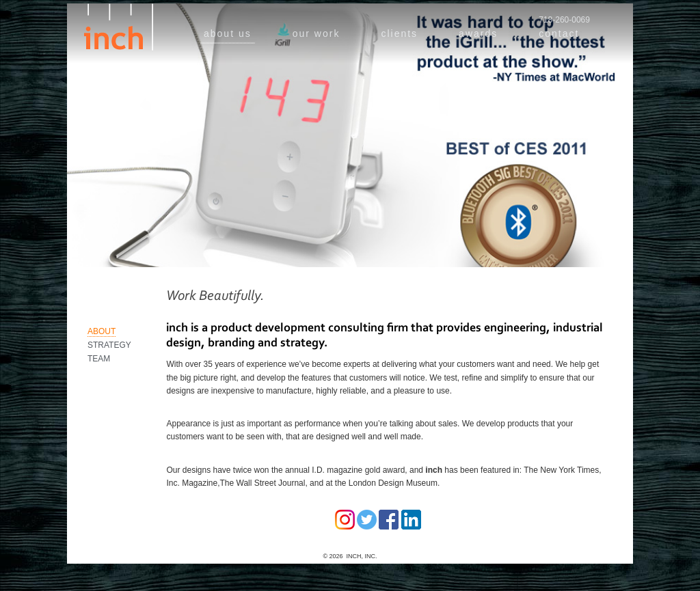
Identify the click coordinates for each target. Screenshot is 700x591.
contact (559, 33)
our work (317, 33)
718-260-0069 (564, 20)
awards (478, 33)
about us (228, 33)
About (102, 331)
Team (99, 359)
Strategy (109, 345)
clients (399, 33)
